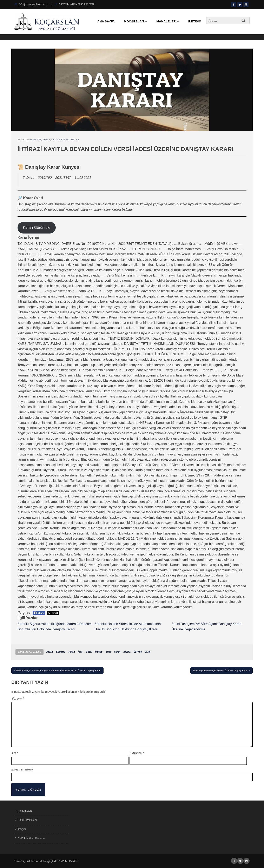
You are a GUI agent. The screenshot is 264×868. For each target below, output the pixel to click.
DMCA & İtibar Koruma (31, 838)
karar (108, 652)
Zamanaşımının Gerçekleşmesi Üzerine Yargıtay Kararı (221, 670)
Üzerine (138, 652)
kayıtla (127, 652)
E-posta (137, 753)
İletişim (195, 21)
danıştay (61, 652)
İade (80, 652)
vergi (148, 652)
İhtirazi (99, 652)
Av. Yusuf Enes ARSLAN (66, 139)
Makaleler (167, 21)
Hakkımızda (25, 811)
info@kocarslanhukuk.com (31, 4)
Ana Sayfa (106, 21)
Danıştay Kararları (29, 652)
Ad (15, 753)
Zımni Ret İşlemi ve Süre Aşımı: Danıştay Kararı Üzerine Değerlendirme (207, 627)
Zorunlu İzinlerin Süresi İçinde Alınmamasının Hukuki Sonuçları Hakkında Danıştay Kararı (128, 627)
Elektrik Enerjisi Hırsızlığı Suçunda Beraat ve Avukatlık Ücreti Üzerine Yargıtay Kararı (58, 670)
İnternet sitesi (22, 769)
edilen (72, 652)
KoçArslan (136, 21)
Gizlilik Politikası (27, 820)
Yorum (18, 699)
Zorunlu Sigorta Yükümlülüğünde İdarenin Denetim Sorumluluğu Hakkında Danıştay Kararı (55, 627)
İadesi (89, 652)
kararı (117, 652)
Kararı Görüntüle (37, 228)
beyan (50, 652)
